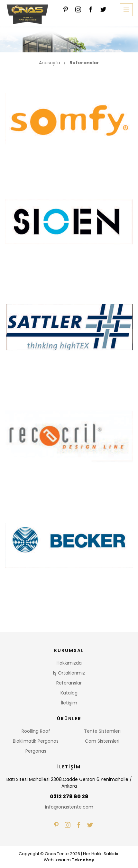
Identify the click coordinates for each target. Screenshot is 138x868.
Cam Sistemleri (102, 741)
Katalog (69, 693)
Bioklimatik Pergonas (36, 741)
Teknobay (83, 860)
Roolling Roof (36, 731)
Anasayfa (50, 63)
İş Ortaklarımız (69, 673)
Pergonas (36, 751)
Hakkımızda (69, 663)
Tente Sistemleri (102, 731)
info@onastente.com (69, 807)
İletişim (69, 703)
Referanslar (84, 63)
